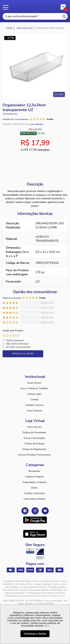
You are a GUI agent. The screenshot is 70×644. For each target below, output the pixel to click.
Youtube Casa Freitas (45, 511)
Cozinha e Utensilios (34, 493)
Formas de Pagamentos (34, 449)
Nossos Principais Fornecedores (34, 455)
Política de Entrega (34, 444)
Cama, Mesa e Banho (34, 499)
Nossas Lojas (34, 394)
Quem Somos (34, 383)
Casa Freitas (35, 6)
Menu (6, 7)
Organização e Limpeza (34, 482)
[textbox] (35, 16)
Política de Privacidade (34, 433)
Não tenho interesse (17, 344)
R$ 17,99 (37, 150)
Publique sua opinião (23, 353)
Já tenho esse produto (18, 347)
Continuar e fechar (35, 634)
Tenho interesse (15, 340)
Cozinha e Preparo (34, 477)
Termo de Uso (34, 427)
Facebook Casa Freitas (25, 511)
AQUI (47, 626)
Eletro (34, 488)
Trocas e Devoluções (34, 438)
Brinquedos (34, 471)
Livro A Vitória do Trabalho (34, 388)
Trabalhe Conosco (34, 405)
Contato (34, 400)
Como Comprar (34, 411)
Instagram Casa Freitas (35, 511)
